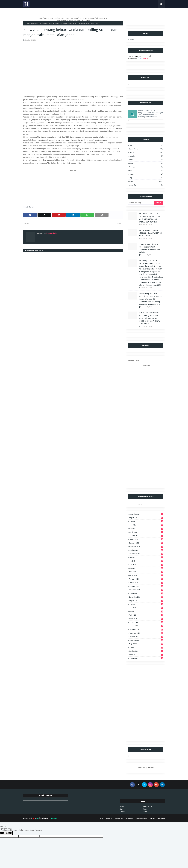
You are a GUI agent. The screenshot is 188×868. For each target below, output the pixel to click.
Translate (144, 58)
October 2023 (146, 550)
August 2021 (146, 644)
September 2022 (146, 597)
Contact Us (119, 818)
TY (38, 818)
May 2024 (146, 529)
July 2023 (146, 561)
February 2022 (146, 622)
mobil (146, 160)
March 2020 (146, 655)
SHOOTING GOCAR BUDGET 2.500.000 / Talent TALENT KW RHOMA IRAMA (150, 233)
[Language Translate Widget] (139, 56)
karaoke (146, 156)
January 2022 (146, 626)
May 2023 (146, 568)
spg (146, 178)
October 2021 (146, 637)
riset (146, 171)
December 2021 (146, 629)
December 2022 (146, 586)
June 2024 (146, 525)
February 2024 (146, 536)
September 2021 (146, 640)
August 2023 (146, 557)
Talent (122, 806)
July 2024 (146, 521)
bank (146, 145)
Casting (123, 809)
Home (27, 23)
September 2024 (146, 514)
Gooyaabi (54, 818)
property (146, 167)
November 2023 (146, 547)
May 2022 (146, 611)
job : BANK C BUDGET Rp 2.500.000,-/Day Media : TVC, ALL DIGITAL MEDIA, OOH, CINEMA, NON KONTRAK (150, 218)
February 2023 (146, 579)
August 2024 (146, 518)
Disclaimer (129, 818)
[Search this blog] (141, 203)
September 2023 (146, 554)
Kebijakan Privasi (141, 818)
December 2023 (146, 543)
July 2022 (146, 604)
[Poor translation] (9, 833)
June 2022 (146, 608)
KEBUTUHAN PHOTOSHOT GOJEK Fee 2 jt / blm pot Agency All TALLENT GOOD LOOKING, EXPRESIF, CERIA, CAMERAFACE (149, 318)
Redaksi (152, 818)
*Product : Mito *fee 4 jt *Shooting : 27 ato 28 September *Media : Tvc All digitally (149, 248)
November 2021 (146, 633)
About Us (109, 818)
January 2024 (146, 539)
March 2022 (146, 619)
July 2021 (146, 647)
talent (146, 181)
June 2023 (146, 565)
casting (146, 153)
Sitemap (131, 39)
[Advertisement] (73, 189)
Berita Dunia (34, 23)
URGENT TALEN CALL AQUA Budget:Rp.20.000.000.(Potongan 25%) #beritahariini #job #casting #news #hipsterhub (150, 114)
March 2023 (146, 575)
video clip (146, 185)
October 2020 (146, 651)
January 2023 (146, 583)
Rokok (146, 174)
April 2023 (146, 572)
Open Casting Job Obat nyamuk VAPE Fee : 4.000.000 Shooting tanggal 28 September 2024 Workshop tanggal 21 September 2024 (150, 299)
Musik (145, 812)
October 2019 (146, 658)
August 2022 (146, 601)
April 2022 (146, 615)
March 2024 (146, 532)
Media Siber (161, 818)
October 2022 (146, 593)
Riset (145, 809)
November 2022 (146, 590)
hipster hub (51, 233)
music (146, 163)
